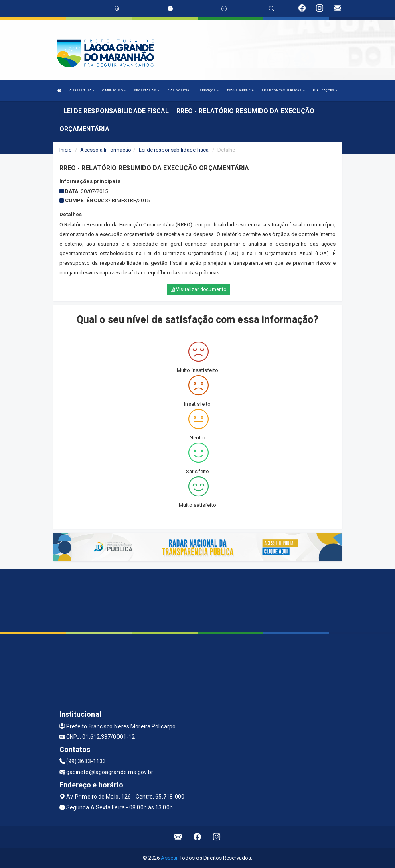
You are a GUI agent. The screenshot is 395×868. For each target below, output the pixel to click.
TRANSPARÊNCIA (240, 90)
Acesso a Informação (106, 150)
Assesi (169, 858)
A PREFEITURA (82, 90)
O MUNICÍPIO (114, 90)
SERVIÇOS (209, 90)
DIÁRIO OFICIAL (179, 90)
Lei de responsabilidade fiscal (174, 150)
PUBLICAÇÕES (325, 90)
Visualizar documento (199, 289)
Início (66, 150)
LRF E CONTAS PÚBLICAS (283, 90)
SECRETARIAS (146, 90)
